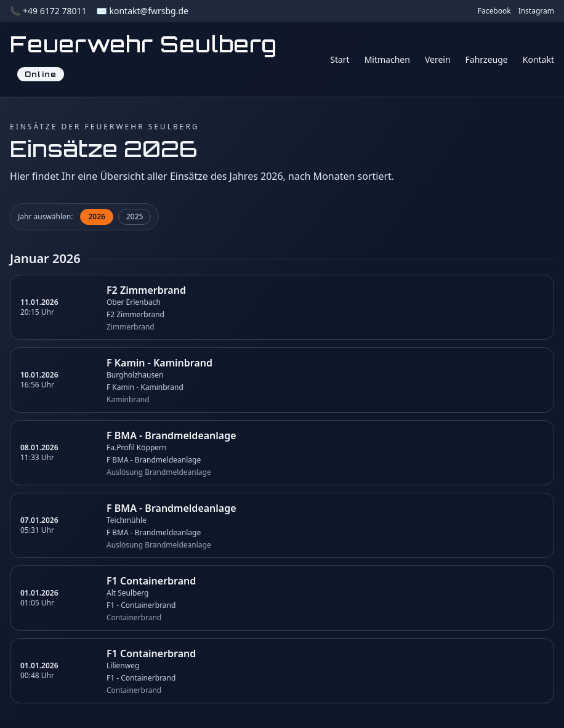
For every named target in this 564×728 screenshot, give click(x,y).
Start (340, 59)
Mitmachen (387, 59)
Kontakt (538, 59)
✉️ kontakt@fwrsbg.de (142, 11)
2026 (96, 216)
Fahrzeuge (487, 59)
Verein (438, 59)
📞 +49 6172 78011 (48, 11)
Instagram (536, 11)
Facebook (494, 11)
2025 (135, 216)
